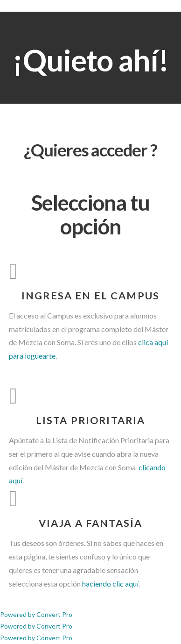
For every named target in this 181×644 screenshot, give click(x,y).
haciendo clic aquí (110, 584)
